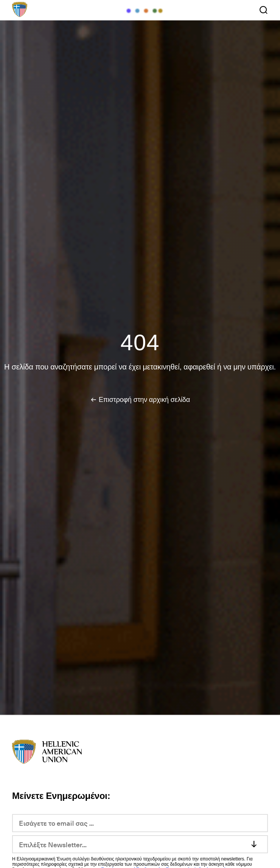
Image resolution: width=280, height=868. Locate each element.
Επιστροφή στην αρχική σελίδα (144, 400)
